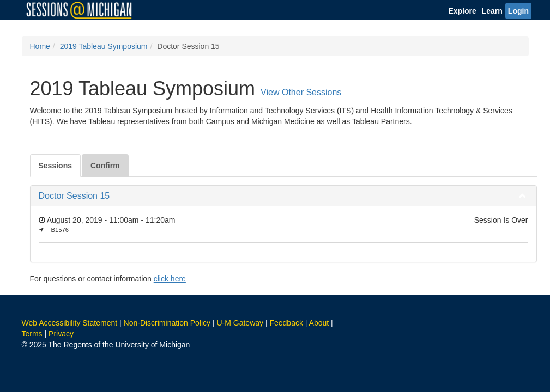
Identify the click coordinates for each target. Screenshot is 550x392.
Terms (32, 334)
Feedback (286, 323)
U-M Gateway (240, 323)
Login (518, 11)
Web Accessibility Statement (70, 323)
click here (170, 279)
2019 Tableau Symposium (104, 46)
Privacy (61, 334)
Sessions (55, 166)
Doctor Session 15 (74, 196)
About (319, 323)
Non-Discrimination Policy (167, 323)
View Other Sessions (301, 92)
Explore (462, 11)
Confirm (105, 166)
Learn (492, 11)
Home (40, 46)
